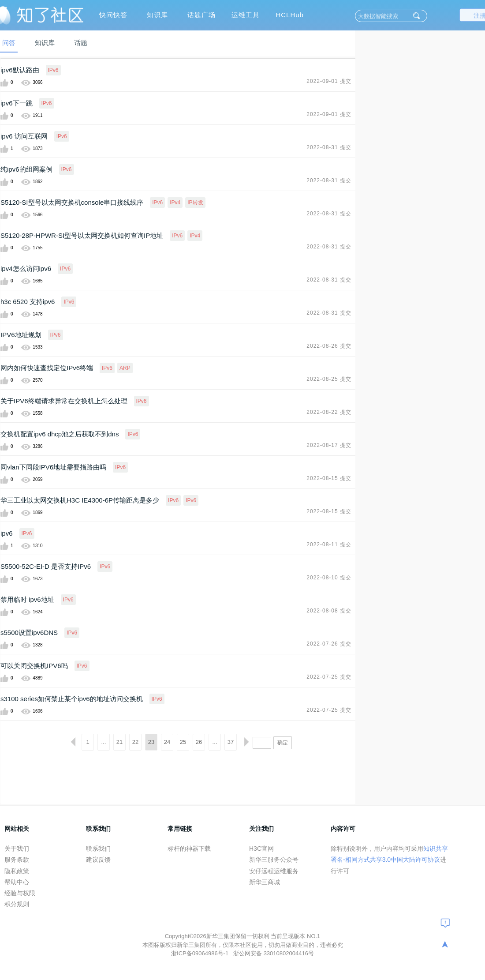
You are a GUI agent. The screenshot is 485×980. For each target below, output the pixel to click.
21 (119, 742)
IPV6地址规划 (21, 335)
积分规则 (17, 904)
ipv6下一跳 (17, 103)
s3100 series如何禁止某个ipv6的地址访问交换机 (72, 699)
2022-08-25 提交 (329, 379)
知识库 (157, 15)
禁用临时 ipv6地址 (27, 599)
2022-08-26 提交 (329, 346)
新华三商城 (265, 882)
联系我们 (98, 849)
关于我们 (17, 849)
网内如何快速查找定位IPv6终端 (47, 368)
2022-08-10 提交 (329, 578)
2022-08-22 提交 (329, 412)
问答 (9, 43)
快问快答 (113, 15)
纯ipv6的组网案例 (26, 169)
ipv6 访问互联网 (24, 136)
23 (151, 742)
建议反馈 (98, 860)
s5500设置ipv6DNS (29, 633)
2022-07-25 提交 (329, 677)
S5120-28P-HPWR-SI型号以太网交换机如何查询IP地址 (82, 235)
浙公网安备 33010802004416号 (274, 953)
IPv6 (53, 70)
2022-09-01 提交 (329, 81)
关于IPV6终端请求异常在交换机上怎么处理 (64, 401)
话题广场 (201, 15)
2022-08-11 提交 (329, 544)
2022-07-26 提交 (329, 644)
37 (231, 742)
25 (183, 742)
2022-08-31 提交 (329, 147)
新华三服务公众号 (274, 860)
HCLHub (290, 15)
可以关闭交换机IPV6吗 (34, 666)
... (104, 742)
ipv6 (7, 533)
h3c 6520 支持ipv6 (28, 302)
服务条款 (17, 860)
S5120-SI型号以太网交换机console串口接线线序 (72, 202)
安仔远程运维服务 (274, 871)
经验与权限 (20, 893)
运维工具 (246, 15)
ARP (125, 368)
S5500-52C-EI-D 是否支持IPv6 (46, 566)
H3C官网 (261, 849)
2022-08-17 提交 (329, 445)
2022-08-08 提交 (329, 611)
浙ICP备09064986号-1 (201, 953)
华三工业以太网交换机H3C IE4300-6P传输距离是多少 (80, 500)
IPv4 (175, 203)
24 (167, 742)
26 (199, 742)
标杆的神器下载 (189, 849)
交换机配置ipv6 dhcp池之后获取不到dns (60, 434)
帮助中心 (17, 882)
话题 (81, 43)
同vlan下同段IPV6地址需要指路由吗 (53, 467)
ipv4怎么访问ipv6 (26, 268)
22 (135, 742)
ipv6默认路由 (20, 70)
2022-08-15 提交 (329, 478)
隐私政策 (17, 871)
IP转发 (195, 203)
